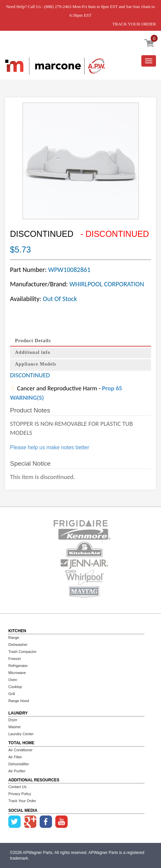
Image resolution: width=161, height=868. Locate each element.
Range (14, 638)
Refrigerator (18, 666)
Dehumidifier (19, 764)
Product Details (33, 341)
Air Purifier (17, 771)
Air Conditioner (20, 750)
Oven (13, 680)
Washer (15, 727)
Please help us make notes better (49, 447)
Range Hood (19, 701)
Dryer (13, 720)
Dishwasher (18, 645)
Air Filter (15, 757)
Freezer (15, 659)
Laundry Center (21, 734)
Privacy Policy (20, 794)
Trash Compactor (22, 652)
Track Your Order (22, 801)
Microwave (17, 673)
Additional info (33, 352)
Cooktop (15, 687)
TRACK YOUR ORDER (134, 24)
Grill (12, 694)
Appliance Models (36, 364)
